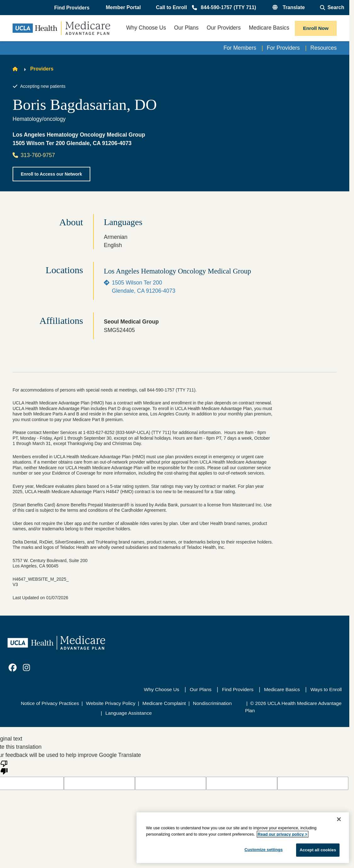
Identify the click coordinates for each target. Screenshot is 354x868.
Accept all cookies (318, 850)
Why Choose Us (161, 689)
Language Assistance (129, 713)
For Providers (283, 48)
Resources (323, 48)
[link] (13, 668)
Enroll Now (316, 28)
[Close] (339, 819)
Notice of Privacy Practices (50, 703)
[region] (243, 838)
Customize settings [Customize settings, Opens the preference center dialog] (264, 850)
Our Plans (201, 689)
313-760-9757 (34, 155)
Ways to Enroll (326, 689)
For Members (240, 48)
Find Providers (238, 689)
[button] (72, 8)
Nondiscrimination (212, 703)
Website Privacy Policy (111, 703)
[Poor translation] (4, 767)
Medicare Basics (282, 689)
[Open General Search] (332, 8)
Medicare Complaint (164, 703)
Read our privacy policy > (283, 834)
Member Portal (123, 7)
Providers (42, 69)
